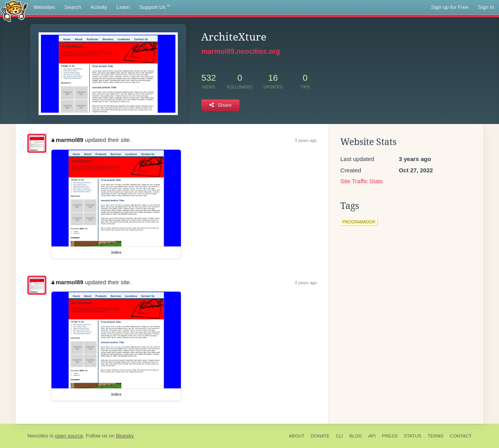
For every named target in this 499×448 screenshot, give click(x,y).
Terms (436, 436)
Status (413, 436)
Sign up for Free (450, 7)
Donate (320, 436)
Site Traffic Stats (362, 181)
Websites (44, 7)
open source (69, 436)
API (372, 436)
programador (359, 222)
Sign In (486, 7)
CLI (340, 436)
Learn (123, 7)
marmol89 (67, 140)
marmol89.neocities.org (241, 51)
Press (390, 436)
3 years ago (306, 140)
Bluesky (125, 436)
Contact (461, 436)
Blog (356, 436)
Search (73, 7)
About (297, 436)
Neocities (38, 436)
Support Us (155, 7)
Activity (99, 7)
